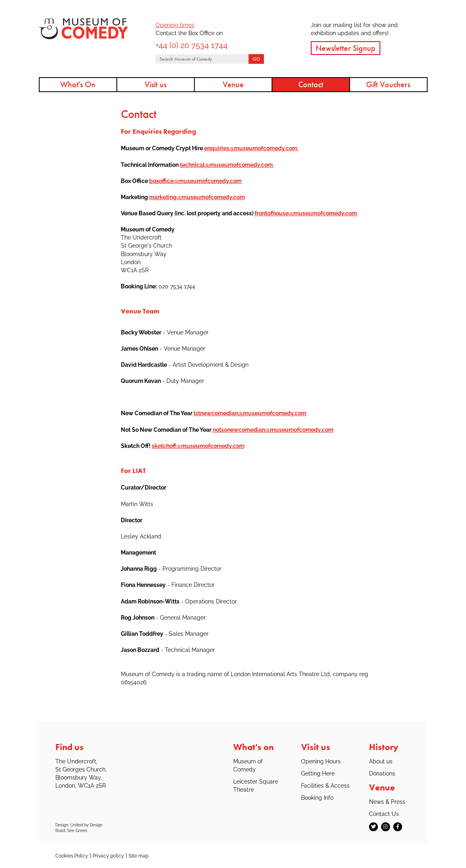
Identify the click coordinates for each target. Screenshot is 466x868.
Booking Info (317, 798)
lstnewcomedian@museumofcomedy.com (250, 413)
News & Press (387, 802)
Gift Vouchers (388, 84)
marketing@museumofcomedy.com (197, 197)
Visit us (156, 84)
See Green (77, 831)
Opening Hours (321, 761)
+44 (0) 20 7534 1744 (192, 45)
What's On (78, 84)
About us (381, 761)
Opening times (175, 25)
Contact (311, 84)
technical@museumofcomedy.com (227, 165)
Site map (138, 856)
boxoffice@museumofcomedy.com (195, 181)
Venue (233, 84)
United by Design (86, 825)
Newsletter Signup (346, 48)
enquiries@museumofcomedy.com (251, 148)
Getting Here (318, 773)
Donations (382, 773)
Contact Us (384, 814)
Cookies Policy (72, 856)
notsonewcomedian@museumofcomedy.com (273, 430)
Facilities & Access (325, 785)
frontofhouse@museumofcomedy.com (306, 213)
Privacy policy (108, 856)
